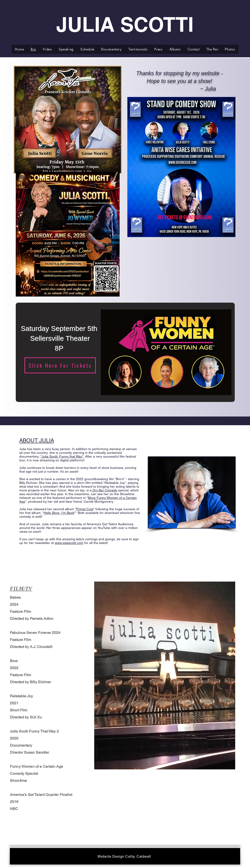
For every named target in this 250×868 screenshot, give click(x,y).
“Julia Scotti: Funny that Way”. (62, 456)
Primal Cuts (85, 509)
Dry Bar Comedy (104, 490)
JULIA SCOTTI (125, 24)
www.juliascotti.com (69, 543)
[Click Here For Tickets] (60, 365)
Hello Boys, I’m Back (59, 513)
